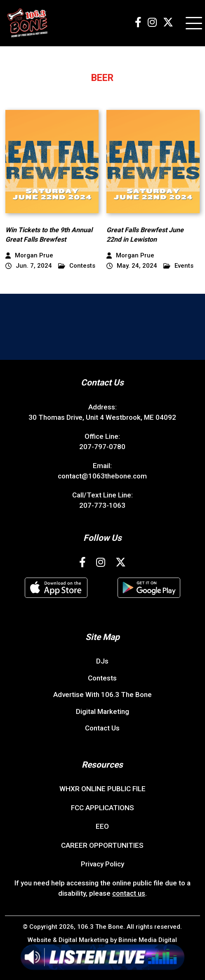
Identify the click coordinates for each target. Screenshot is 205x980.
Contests (77, 266)
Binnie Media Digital (148, 940)
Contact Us (102, 728)
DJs (102, 661)
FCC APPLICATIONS (102, 808)
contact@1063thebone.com (102, 476)
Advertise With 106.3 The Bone (102, 695)
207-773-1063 (102, 505)
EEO (102, 826)
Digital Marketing (102, 711)
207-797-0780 (102, 447)
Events (178, 266)
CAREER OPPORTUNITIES (102, 845)
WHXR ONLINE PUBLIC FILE (102, 789)
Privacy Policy (102, 864)
